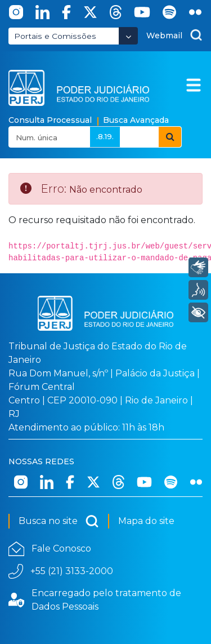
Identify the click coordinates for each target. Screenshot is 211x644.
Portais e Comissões (55, 36)
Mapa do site (146, 521)
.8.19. (105, 136)
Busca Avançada (136, 120)
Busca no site (59, 521)
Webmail (164, 35)
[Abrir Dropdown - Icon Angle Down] (128, 36)
